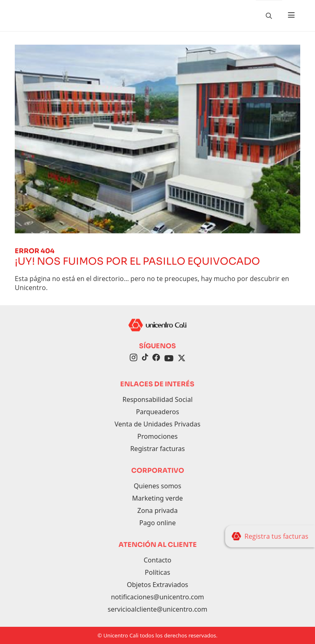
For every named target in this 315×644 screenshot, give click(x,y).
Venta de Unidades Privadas (157, 424)
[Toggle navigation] (291, 16)
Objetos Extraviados (157, 585)
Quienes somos (157, 486)
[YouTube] (169, 358)
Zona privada (157, 510)
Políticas (157, 572)
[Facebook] (156, 358)
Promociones (157, 436)
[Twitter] (182, 358)
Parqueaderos (157, 412)
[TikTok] (145, 358)
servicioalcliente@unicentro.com (157, 609)
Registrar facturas (157, 449)
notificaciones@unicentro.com (157, 597)
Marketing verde (157, 498)
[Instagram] (134, 358)
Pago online (157, 523)
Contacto (157, 560)
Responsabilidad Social (157, 399)
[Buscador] (269, 16)
